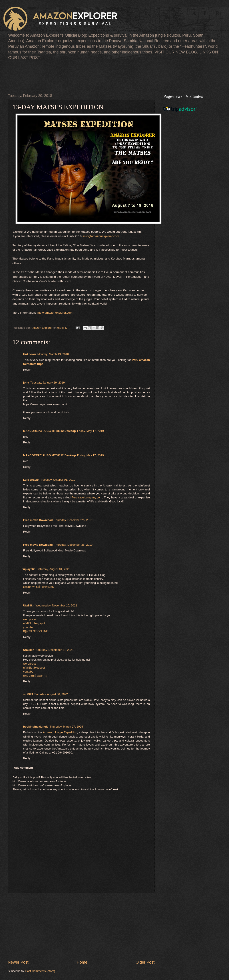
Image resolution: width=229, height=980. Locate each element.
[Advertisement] (89, 76)
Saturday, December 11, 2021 (55, 650)
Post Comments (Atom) (40, 971)
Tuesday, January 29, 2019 (47, 383)
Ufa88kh (29, 605)
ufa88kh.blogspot (34, 623)
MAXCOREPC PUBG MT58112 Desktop (49, 431)
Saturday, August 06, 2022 (51, 694)
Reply (27, 370)
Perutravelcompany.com (87, 497)
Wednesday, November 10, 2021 (56, 605)
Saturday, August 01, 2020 (53, 569)
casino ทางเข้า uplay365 (38, 587)
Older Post (145, 962)
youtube (28, 627)
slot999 (28, 694)
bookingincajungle (36, 727)
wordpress (30, 619)
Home (82, 962)
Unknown (30, 354)
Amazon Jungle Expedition (60, 732)
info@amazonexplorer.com (101, 236)
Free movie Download (38, 520)
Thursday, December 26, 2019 (73, 520)
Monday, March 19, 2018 (53, 354)
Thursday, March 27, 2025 (66, 727)
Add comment (23, 768)
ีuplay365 (29, 569)
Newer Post (18, 962)
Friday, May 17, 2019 (90, 431)
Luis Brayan (31, 480)
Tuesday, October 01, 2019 (58, 480)
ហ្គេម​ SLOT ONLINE (36, 631)
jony (26, 383)
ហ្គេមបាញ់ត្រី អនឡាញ (35, 676)
